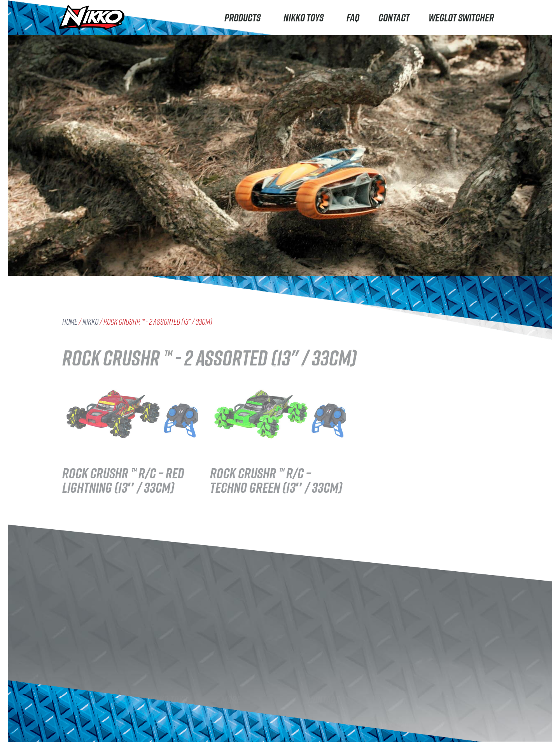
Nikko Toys (305, 17)
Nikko (90, 322)
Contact (394, 17)
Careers (159, 725)
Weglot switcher (461, 17)
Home (70, 322)
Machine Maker (87, 718)
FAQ (353, 17)
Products (244, 17)
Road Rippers (85, 687)
